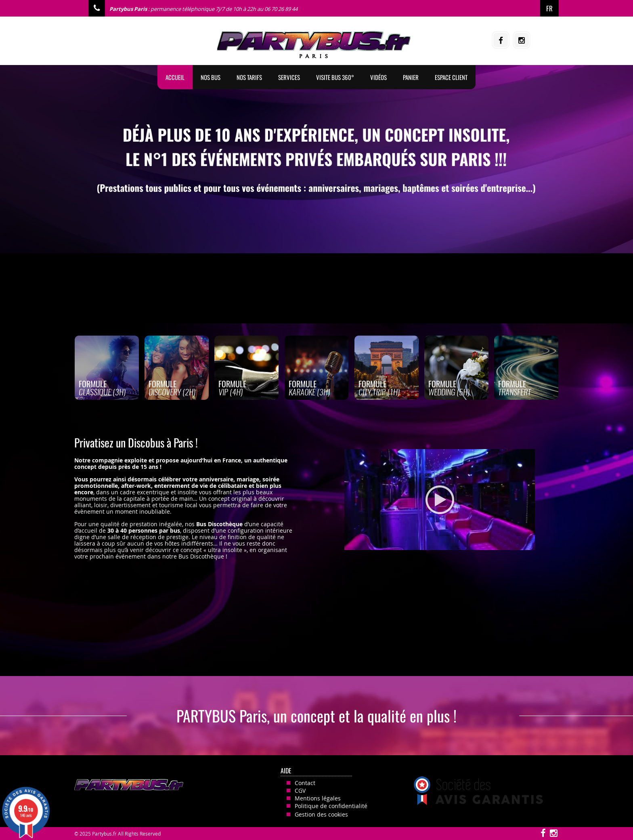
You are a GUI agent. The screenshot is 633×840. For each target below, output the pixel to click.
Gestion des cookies (321, 814)
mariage (248, 479)
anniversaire (216, 479)
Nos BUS (211, 77)
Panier (411, 77)
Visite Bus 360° (335, 77)
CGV (300, 791)
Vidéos (378, 77)
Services (289, 77)
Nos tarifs (249, 77)
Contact (305, 783)
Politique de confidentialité (331, 806)
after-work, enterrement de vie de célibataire (184, 486)
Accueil (175, 77)
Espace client (451, 77)
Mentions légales (318, 798)
